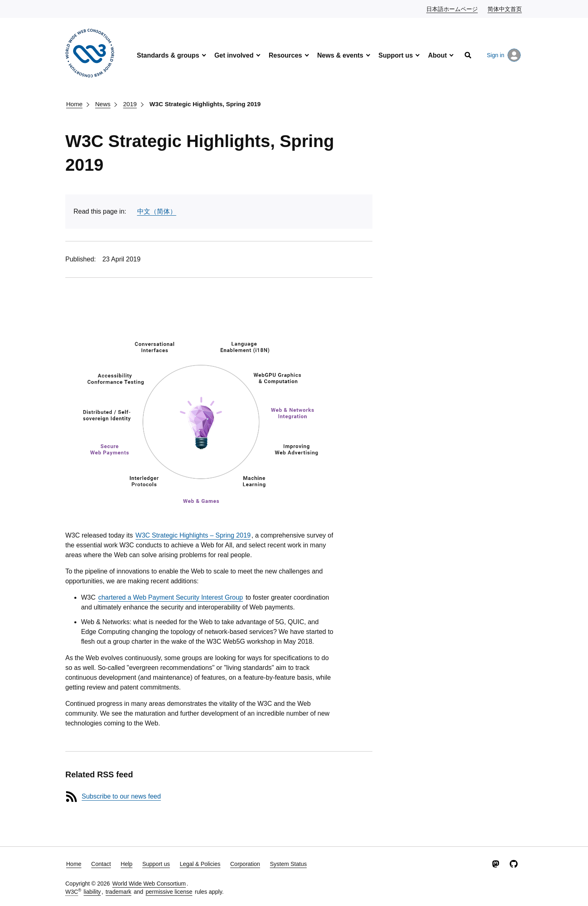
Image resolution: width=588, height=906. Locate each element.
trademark (119, 892)
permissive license (169, 892)
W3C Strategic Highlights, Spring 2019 (205, 104)
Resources (285, 55)
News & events (340, 55)
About (437, 55)
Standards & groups (168, 55)
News (103, 104)
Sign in (504, 55)
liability (92, 892)
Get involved (234, 55)
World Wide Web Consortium (149, 884)
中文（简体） (157, 211)
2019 (130, 104)
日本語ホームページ (452, 9)
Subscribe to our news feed (121, 796)
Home (74, 104)
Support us (396, 55)
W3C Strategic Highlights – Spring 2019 (193, 535)
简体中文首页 (505, 9)
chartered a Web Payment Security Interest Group (170, 597)
